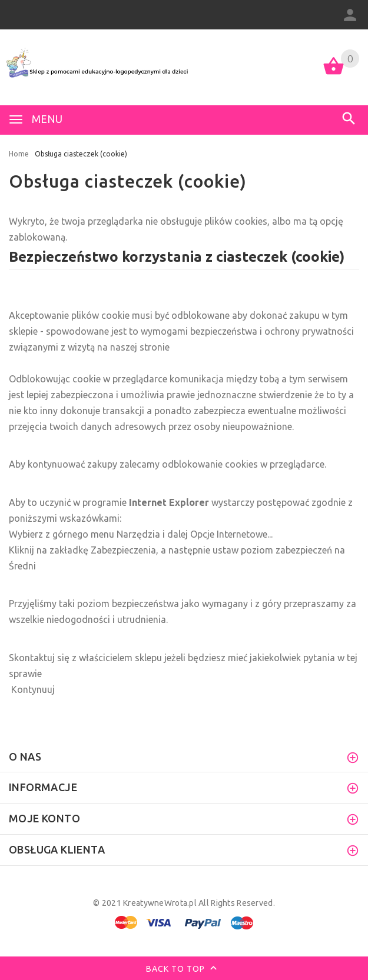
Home (19, 154)
